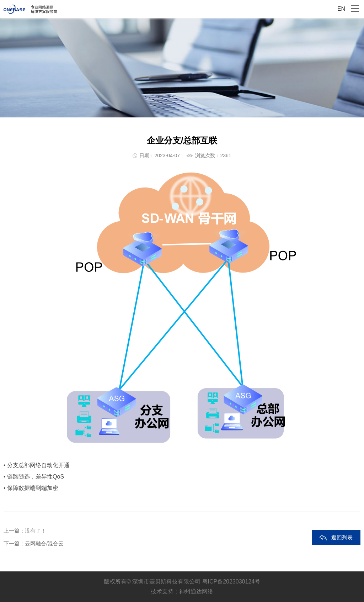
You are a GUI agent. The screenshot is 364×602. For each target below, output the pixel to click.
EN (341, 9)
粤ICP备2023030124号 (231, 582)
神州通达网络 (196, 592)
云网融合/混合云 (44, 543)
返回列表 (342, 537)
